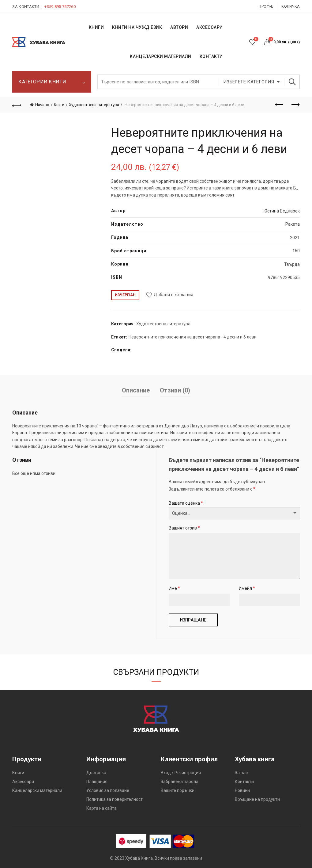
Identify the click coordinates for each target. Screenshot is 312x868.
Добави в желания (174, 295)
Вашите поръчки (178, 790)
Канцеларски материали (161, 56)
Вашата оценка (186, 503)
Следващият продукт (295, 105)
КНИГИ (96, 27)
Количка (290, 6)
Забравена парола (180, 782)
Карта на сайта (101, 808)
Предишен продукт (280, 105)
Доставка (96, 773)
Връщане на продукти (257, 799)
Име (174, 588)
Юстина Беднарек (282, 211)
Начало (42, 105)
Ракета (293, 224)
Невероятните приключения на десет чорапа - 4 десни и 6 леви (193, 337)
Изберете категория (249, 82)
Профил (267, 6)
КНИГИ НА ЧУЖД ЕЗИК (137, 27)
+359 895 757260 (60, 7)
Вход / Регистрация (181, 773)
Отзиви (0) (175, 390)
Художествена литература (94, 105)
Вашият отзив (184, 528)
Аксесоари (210, 27)
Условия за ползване (108, 790)
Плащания (97, 782)
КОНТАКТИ (211, 56)
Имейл (247, 588)
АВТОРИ (179, 27)
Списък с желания (255, 39)
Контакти (244, 782)
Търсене (292, 82)
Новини (242, 790)
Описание (136, 390)
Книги (59, 105)
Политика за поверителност (115, 799)
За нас (241, 773)
